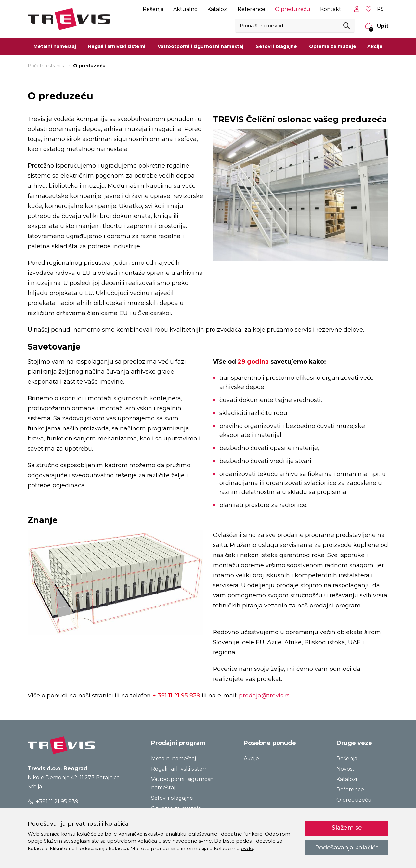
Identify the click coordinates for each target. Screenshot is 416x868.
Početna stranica (47, 66)
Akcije (375, 46)
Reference (251, 9)
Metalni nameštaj (174, 758)
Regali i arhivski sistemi (180, 769)
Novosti (346, 769)
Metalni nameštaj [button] (55, 46)
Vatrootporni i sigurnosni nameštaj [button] (201, 46)
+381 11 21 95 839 (53, 802)
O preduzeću (293, 9)
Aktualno (185, 9)
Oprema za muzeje (333, 46)
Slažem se (347, 828)
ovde (247, 848)
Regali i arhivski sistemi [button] (117, 46)
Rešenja (153, 9)
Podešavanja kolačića (347, 848)
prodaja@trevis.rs (264, 696)
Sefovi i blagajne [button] (276, 46)
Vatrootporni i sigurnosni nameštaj (183, 783)
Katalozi (218, 9)
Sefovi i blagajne (172, 798)
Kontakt (331, 9)
